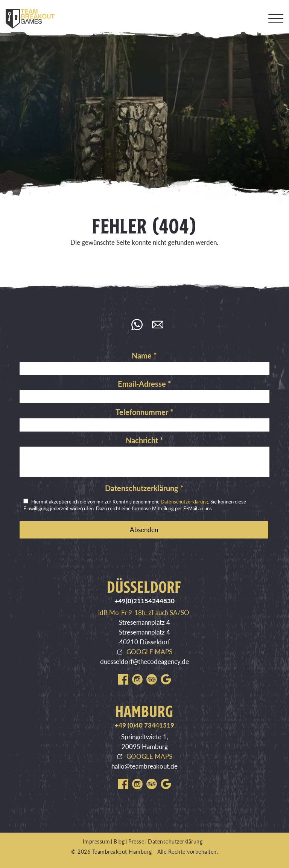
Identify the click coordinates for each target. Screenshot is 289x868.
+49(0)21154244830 (144, 601)
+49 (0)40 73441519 (144, 725)
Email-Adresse (144, 384)
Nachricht (144, 440)
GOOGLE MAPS (149, 652)
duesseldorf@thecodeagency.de (144, 661)
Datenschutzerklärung (144, 488)
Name (144, 355)
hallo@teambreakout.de (144, 766)
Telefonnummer (144, 412)
